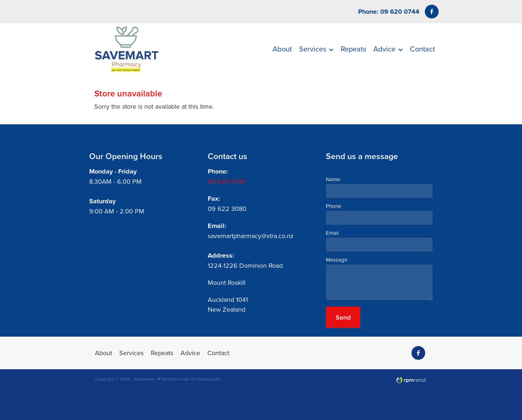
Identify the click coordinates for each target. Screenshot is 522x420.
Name (333, 179)
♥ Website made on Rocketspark (189, 379)
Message (337, 260)
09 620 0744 (227, 181)
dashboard (144, 379)
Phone (333, 206)
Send (343, 317)
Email (332, 233)
